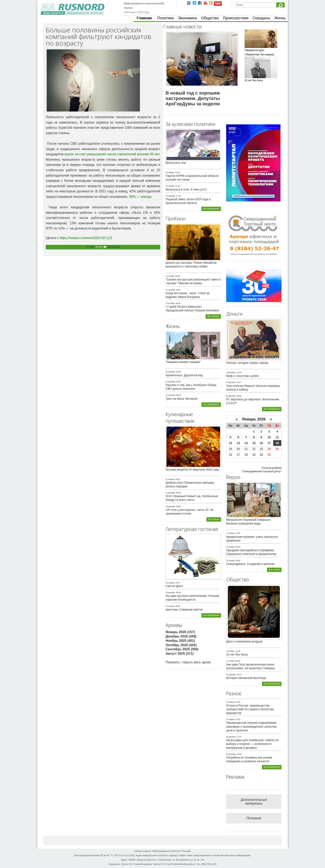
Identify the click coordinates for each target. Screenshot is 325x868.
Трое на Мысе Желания (182, 399)
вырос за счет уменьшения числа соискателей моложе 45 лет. (112, 154)
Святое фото (174, 586)
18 (277, 443)
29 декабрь (170, 506)
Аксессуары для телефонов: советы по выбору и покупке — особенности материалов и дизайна (252, 744)
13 (238, 443)
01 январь (170, 479)
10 (269, 437)
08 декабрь (231, 396)
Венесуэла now (176, 163)
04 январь (170, 186)
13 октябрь (170, 303)
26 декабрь (231, 675)
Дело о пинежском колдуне (244, 641)
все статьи (214, 519)
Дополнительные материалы (254, 802)
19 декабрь (231, 382)
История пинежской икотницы (246, 678)
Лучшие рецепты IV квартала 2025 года (192, 470)
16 (261, 443)
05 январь (170, 172)
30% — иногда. (141, 197)
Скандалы (261, 18)
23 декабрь (231, 373)
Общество (210, 18)
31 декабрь (170, 493)
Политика (166, 18)
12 (230, 443)
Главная (144, 18)
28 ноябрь (170, 606)
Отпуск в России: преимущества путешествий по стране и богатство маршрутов (250, 709)
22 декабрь (170, 382)
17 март (91, 247)
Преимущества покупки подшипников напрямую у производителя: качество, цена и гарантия (252, 726)
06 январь (170, 583)
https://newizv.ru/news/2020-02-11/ (85, 238)
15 (254, 443)
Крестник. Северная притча (184, 609)
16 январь (230, 547)
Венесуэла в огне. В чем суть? (186, 189)
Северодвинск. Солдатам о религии (250, 564)
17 (269, 443)
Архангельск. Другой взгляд (184, 375)
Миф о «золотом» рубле (242, 376)
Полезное (254, 818)
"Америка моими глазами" (183, 362)
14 (246, 443)
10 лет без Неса (237, 654)
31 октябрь (170, 290)
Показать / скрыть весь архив (188, 662)
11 (277, 437)
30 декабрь (170, 372)
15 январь (230, 561)
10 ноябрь (170, 276)
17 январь (230, 533)
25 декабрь (170, 196)
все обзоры (213, 316)
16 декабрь (170, 395)
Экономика (187, 18)
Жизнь (280, 18)
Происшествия (236, 18)
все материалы (211, 209)
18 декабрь (170, 592)
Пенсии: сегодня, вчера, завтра (247, 363)
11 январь (230, 661)
